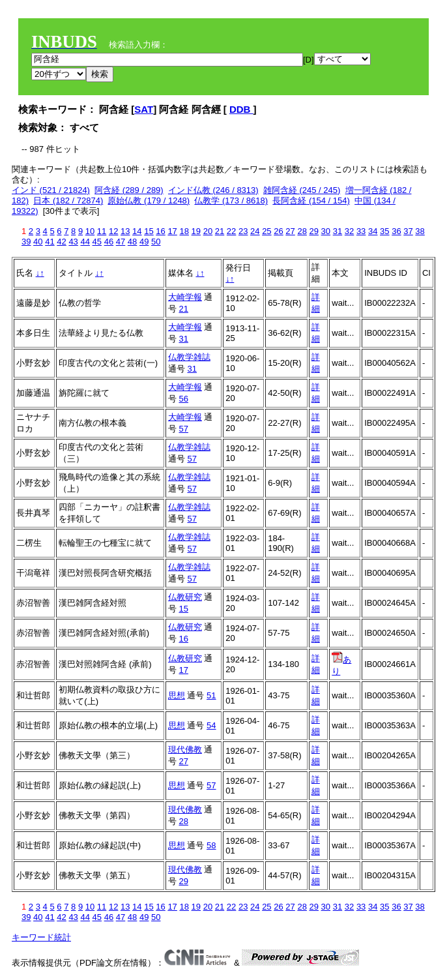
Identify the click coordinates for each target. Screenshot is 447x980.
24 (255, 231)
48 (132, 242)
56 (183, 399)
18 (184, 231)
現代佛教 (185, 750)
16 (160, 231)
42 (61, 242)
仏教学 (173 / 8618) (231, 200)
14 (137, 231)
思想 (177, 695)
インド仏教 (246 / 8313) (213, 190)
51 (211, 695)
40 (38, 242)
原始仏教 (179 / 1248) (149, 200)
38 (420, 231)
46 (109, 242)
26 (278, 231)
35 (384, 231)
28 (302, 231)
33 (361, 231)
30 (326, 231)
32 (349, 231)
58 (211, 845)
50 (156, 242)
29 (314, 231)
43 (73, 242)
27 (290, 231)
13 (125, 231)
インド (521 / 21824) (51, 190)
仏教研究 (185, 597)
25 (267, 231)
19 (196, 231)
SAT (144, 109)
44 (85, 242)
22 (231, 231)
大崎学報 (185, 297)
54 (211, 725)
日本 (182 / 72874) (68, 200)
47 (121, 242)
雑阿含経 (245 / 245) (302, 190)
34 (373, 231)
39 (26, 242)
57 (183, 429)
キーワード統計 (41, 937)
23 (243, 231)
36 (396, 231)
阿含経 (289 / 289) (129, 190)
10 (90, 231)
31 (338, 231)
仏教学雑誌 (189, 357)
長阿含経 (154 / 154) (311, 200)
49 (144, 242)
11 (102, 231)
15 (149, 231)
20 (208, 231)
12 (113, 231)
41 (50, 242)
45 (97, 242)
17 (172, 231)
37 (408, 231)
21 (220, 231)
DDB (241, 109)
